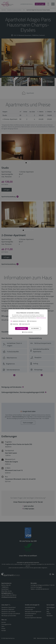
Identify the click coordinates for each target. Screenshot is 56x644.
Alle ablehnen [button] (35, 328)
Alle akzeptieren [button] (22, 328)
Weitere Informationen (41, 318)
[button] (28, 332)
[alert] (28, 322)
